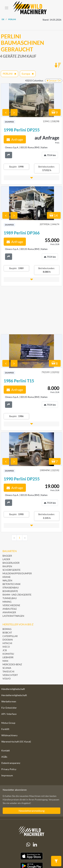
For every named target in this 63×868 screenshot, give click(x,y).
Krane (7, 577)
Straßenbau (11, 588)
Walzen (7, 580)
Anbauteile (10, 609)
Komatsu (8, 654)
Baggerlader (11, 563)
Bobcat (7, 633)
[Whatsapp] (28, 845)
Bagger (7, 556)
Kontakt (6, 750)
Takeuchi (8, 671)
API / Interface (9, 714)
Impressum (7, 775)
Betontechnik (12, 584)
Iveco (6, 647)
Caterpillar (10, 636)
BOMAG (7, 629)
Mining (7, 602)
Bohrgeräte (10, 591)
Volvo (7, 679)
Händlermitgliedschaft (13, 689)
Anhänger (9, 612)
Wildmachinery (9, 735)
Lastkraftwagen (13, 616)
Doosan (8, 640)
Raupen (7, 566)
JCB (5, 650)
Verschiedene (11, 605)
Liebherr (8, 657)
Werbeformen (9, 701)
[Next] (25, 538)
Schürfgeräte (12, 570)
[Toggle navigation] (6, 8)
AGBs (4, 757)
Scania (7, 668)
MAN (5, 661)
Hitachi (7, 643)
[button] (32, 178)
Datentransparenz (11, 763)
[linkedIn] (35, 845)
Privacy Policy (9, 769)
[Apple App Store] (32, 856)
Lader (6, 559)
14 (54, 215)
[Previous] (14, 538)
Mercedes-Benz (12, 664)
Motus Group (8, 723)
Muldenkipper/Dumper (17, 573)
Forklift (5, 729)
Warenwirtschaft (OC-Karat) (16, 742)
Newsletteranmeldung (32, 811)
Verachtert (10, 675)
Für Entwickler (9, 708)
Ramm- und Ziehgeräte (17, 595)
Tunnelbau (10, 598)
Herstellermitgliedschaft (14, 695)
